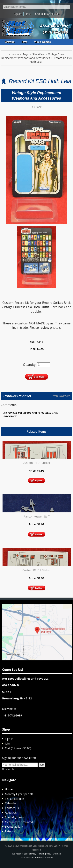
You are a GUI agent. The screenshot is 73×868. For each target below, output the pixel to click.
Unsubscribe (8, 769)
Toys (24, 42)
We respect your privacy (24, 854)
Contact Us (12, 808)
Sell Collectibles (15, 799)
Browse (10, 42)
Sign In (18, 14)
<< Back (37, 107)
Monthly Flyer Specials (19, 794)
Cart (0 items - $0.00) (47, 14)
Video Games (42, 42)
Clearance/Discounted (19, 822)
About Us (11, 813)
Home (9, 789)
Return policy (44, 854)
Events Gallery (14, 827)
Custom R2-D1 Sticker (36, 570)
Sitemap (57, 854)
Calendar (11, 803)
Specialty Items (14, 817)
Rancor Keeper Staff (36, 516)
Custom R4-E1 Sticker (37, 463)
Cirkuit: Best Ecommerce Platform (36, 858)
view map (9, 709)
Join (29, 14)
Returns (10, 831)
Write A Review (61, 396)
